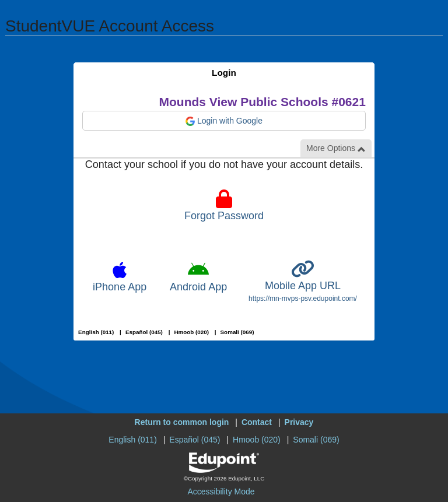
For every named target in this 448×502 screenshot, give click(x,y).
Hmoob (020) (191, 332)
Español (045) (144, 332)
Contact (257, 422)
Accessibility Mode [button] (221, 492)
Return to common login (182, 422)
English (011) (96, 332)
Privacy (299, 422)
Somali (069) (237, 332)
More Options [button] (336, 148)
